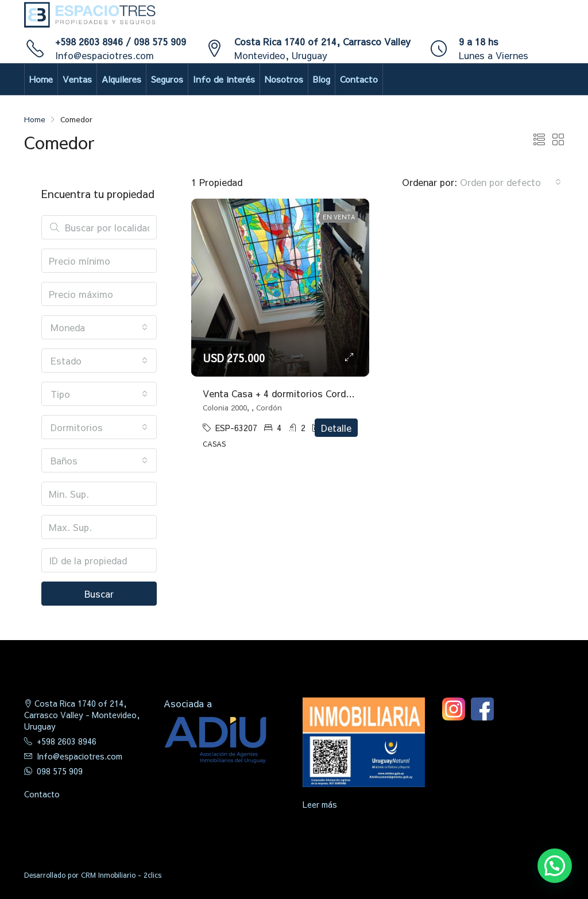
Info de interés (224, 79)
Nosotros (284, 79)
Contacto (359, 79)
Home (41, 79)
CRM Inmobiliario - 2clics (121, 875)
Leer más (320, 804)
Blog (322, 79)
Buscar (99, 594)
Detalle (336, 428)
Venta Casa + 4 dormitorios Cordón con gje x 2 (305, 393)
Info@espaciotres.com (105, 55)
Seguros (167, 79)
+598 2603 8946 (67, 741)
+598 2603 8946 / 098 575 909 (121, 41)
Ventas (77, 79)
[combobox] (510, 182)
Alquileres (121, 79)
